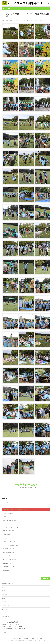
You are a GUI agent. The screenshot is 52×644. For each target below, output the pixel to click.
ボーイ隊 (5, 538)
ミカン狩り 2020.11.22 (9, 531)
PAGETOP (46, 578)
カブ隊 (4, 517)
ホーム (3, 587)
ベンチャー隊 (6, 556)
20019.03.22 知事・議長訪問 (10, 560)
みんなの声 (5, 609)
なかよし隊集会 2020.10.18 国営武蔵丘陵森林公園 (15, 510)
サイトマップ (5, 632)
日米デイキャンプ (7, 534)
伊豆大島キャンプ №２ (9, 549)
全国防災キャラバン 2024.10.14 (11, 567)
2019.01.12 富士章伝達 (8, 563)
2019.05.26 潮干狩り (8, 524)
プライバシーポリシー (8, 584)
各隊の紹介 (5, 498)
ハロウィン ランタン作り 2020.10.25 (12, 527)
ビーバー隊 (6, 502)
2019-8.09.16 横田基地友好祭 (10, 521)
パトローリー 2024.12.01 (9, 542)
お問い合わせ (5, 617)
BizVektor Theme (26, 640)
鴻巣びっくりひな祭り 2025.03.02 (11, 513)
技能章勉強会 (6, 570)
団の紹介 (4, 591)
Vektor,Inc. (36, 640)
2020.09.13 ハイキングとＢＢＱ (10, 506)
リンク (3, 613)
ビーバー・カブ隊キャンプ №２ (11, 545)
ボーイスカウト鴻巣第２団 (24, 638)
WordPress (17, 640)
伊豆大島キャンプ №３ (9, 552)
